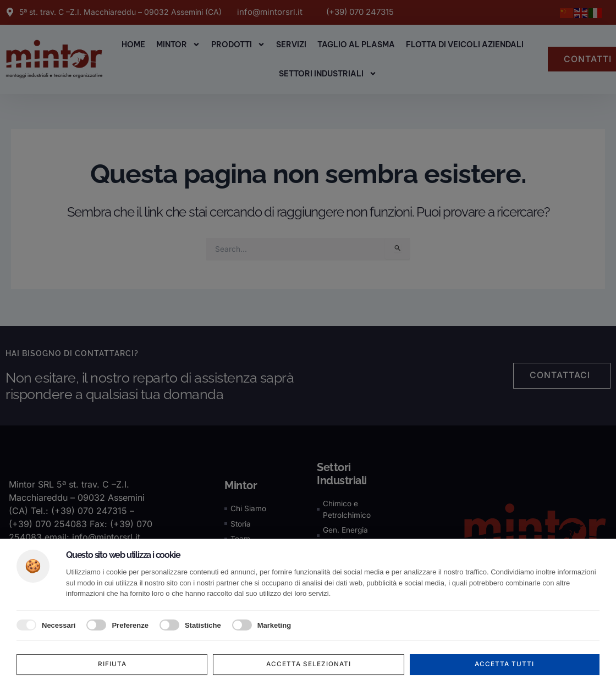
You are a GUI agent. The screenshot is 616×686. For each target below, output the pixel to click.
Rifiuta (112, 664)
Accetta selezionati (309, 664)
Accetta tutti (504, 664)
